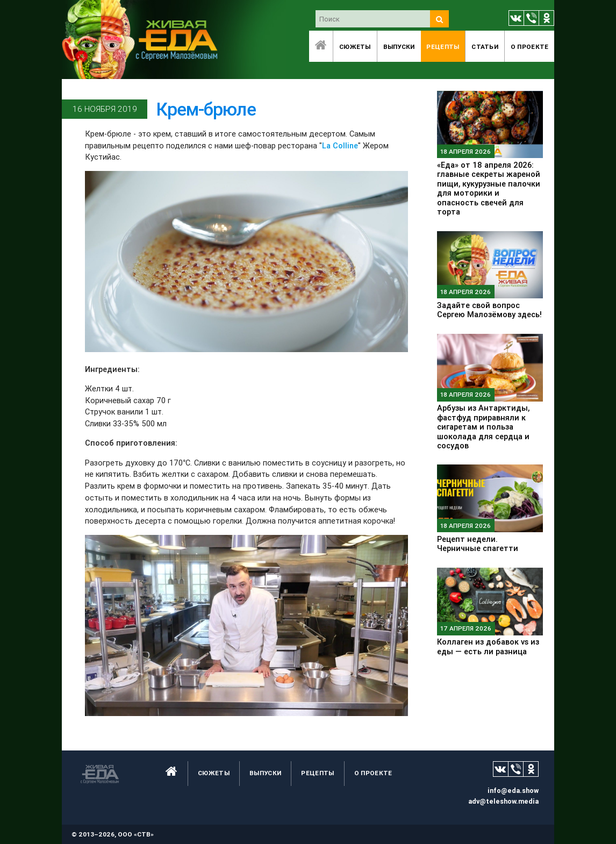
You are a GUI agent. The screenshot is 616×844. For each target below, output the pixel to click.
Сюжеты (355, 47)
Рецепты (443, 47)
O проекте (530, 47)
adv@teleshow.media (503, 801)
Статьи (485, 47)
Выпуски (399, 47)
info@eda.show (513, 791)
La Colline (340, 145)
